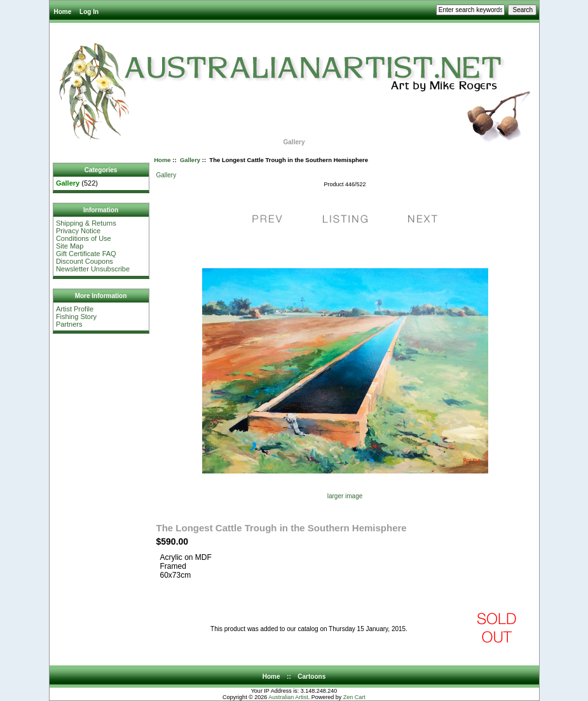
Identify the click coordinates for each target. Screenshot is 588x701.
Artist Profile (75, 309)
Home (63, 12)
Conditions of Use (84, 238)
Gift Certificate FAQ (86, 254)
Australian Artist (288, 697)
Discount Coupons (85, 261)
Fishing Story (76, 316)
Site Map (70, 246)
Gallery (190, 160)
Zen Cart (354, 697)
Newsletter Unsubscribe (93, 269)
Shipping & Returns (86, 223)
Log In (89, 12)
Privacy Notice (78, 231)
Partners (69, 324)
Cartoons (311, 677)
